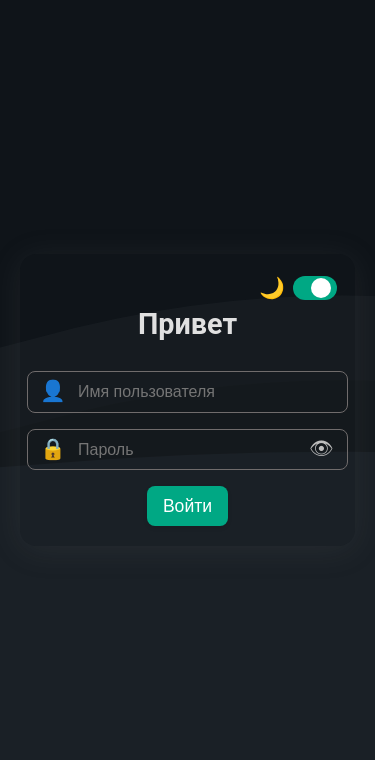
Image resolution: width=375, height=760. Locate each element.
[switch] (315, 288)
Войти (187, 506)
